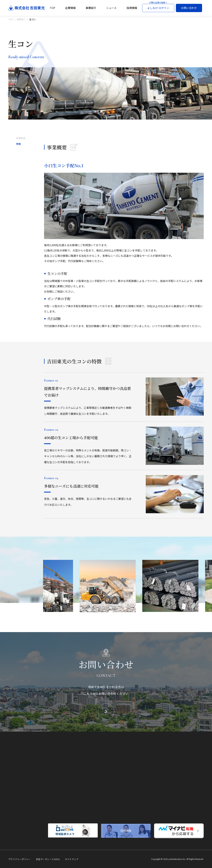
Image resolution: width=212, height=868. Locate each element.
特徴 (18, 145)
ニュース (111, 8)
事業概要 (21, 139)
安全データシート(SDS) (48, 859)
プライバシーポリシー (19, 859)
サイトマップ (72, 859)
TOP (52, 8)
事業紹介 (91, 8)
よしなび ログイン (158, 8)
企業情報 (70, 8)
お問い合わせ (189, 8)
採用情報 (132, 8)
